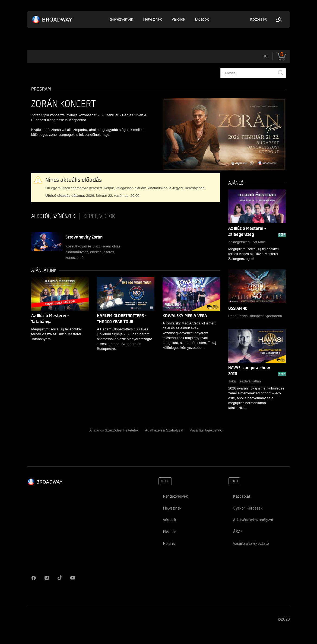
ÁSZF (238, 532)
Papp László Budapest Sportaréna (255, 316)
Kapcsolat (242, 496)
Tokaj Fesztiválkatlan (245, 381)
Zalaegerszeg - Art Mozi (247, 242)
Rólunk (169, 543)
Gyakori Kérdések (248, 508)
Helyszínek (152, 19)
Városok (178, 19)
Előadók (202, 19)
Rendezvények (121, 19)
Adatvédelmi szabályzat (253, 520)
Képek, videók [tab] (99, 216)
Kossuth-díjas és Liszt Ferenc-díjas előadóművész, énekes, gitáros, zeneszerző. (93, 252)
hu (265, 56)
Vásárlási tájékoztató (206, 430)
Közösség (259, 19)
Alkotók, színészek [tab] (53, 216)
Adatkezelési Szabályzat (164, 430)
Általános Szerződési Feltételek (114, 430)
